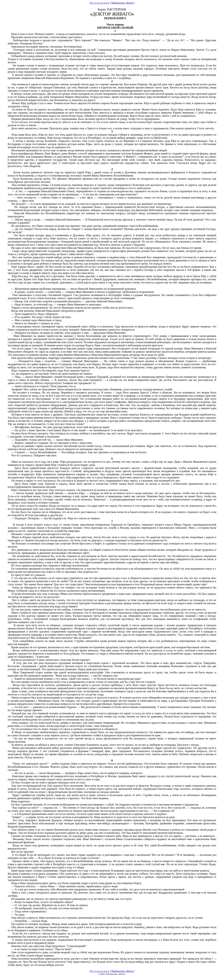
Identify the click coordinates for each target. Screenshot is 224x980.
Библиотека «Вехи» (123, 3)
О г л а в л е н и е (100, 3)
